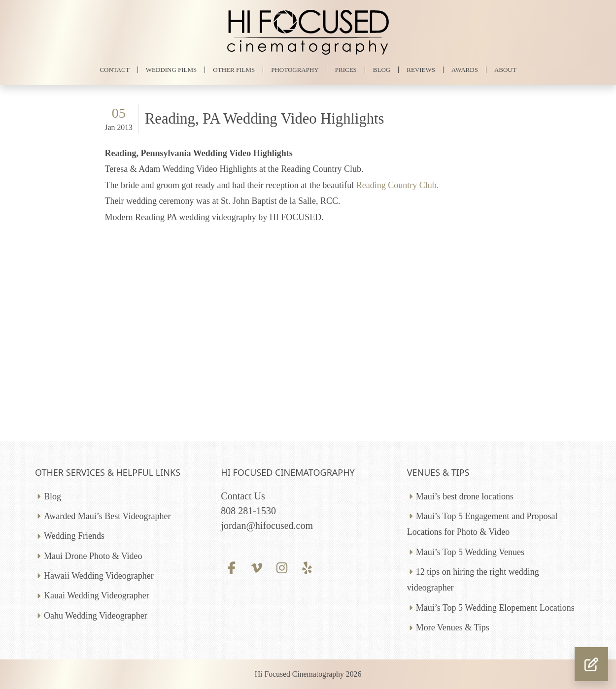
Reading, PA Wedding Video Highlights (265, 119)
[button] (591, 664)
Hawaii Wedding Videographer (99, 576)
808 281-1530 (248, 511)
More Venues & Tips (453, 627)
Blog (52, 496)
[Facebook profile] (231, 567)
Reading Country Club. (398, 185)
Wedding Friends (74, 536)
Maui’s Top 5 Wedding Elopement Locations (495, 608)
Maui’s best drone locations (465, 496)
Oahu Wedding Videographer (96, 616)
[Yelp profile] (307, 567)
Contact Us (243, 496)
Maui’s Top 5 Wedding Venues (470, 552)
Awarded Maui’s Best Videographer (107, 516)
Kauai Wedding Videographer (97, 595)
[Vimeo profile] (257, 567)
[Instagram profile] (282, 567)
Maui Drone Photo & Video (93, 556)
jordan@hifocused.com (267, 525)
